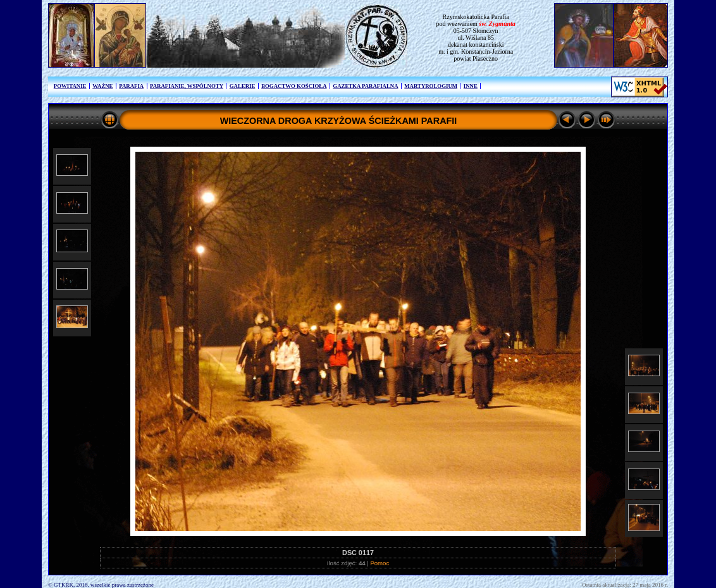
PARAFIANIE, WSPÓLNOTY (187, 86)
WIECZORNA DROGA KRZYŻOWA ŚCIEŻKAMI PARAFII (339, 121)
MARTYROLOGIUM (431, 86)
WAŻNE (102, 86)
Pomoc (380, 563)
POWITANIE (70, 86)
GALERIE (243, 86)
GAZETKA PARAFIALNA (365, 86)
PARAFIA (131, 86)
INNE (471, 86)
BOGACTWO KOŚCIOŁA (294, 86)
